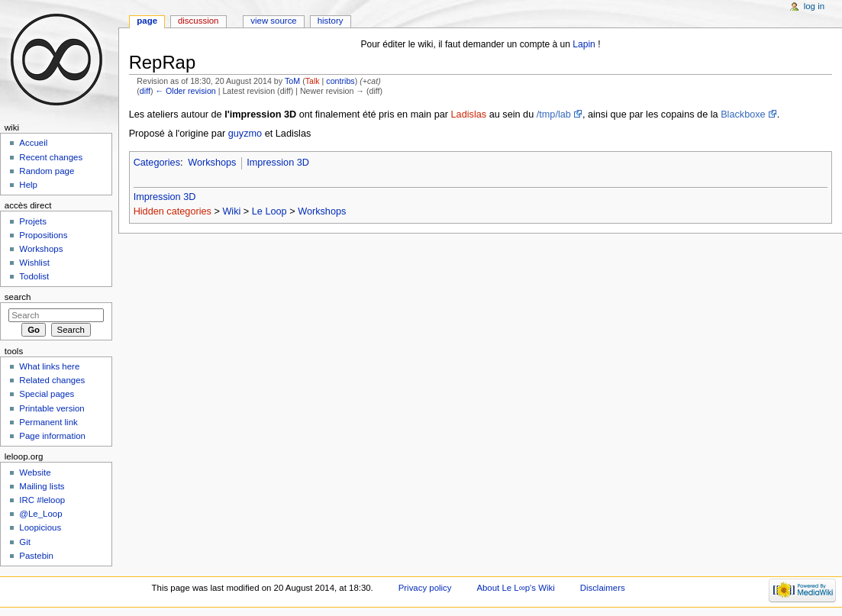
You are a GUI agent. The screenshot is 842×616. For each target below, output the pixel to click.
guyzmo (245, 134)
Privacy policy (425, 588)
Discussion (198, 21)
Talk (313, 81)
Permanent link (48, 422)
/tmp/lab (554, 114)
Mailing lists (42, 486)
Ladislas (469, 114)
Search (18, 297)
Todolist (34, 276)
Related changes (52, 380)
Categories (157, 163)
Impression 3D (278, 163)
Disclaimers (603, 588)
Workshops (212, 163)
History (331, 21)
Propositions (43, 235)
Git (25, 542)
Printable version (52, 408)
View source (273, 21)
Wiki (231, 211)
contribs (340, 81)
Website (35, 472)
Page (147, 21)
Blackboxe (743, 114)
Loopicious (40, 527)
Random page (47, 171)
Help (28, 185)
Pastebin (36, 556)
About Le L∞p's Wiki (515, 588)
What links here (49, 366)
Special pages (47, 394)
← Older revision (185, 91)
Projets (33, 221)
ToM (292, 81)
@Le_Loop (40, 514)
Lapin (584, 44)
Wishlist (34, 263)
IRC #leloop (42, 500)
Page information (52, 436)
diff (145, 91)
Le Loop (269, 211)
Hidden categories (173, 211)
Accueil (33, 143)
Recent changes (51, 157)
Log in (814, 6)
